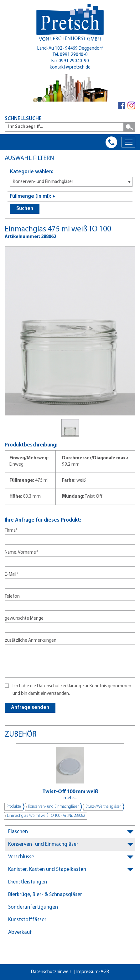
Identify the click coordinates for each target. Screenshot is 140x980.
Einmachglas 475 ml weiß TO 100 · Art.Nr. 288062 (46, 816)
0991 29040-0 (74, 55)
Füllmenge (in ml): (31, 196)
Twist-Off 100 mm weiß (70, 792)
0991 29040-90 (74, 61)
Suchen (25, 209)
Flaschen (18, 832)
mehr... (70, 798)
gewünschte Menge (24, 619)
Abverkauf (20, 932)
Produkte (14, 807)
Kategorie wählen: (32, 172)
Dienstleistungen (28, 882)
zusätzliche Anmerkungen (31, 641)
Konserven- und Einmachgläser (53, 807)
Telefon (12, 597)
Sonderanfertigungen (33, 907)
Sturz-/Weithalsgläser (103, 807)
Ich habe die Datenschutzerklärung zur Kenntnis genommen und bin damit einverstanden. (72, 690)
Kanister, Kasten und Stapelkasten (47, 869)
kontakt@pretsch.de (70, 67)
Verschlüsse (21, 857)
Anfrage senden (30, 708)
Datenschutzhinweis (51, 972)
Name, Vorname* (21, 553)
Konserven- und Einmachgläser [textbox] (43, 182)
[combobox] (71, 182)
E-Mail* (12, 575)
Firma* (11, 531)
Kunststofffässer (27, 920)
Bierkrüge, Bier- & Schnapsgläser (45, 895)
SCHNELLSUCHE (23, 119)
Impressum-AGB (93, 972)
